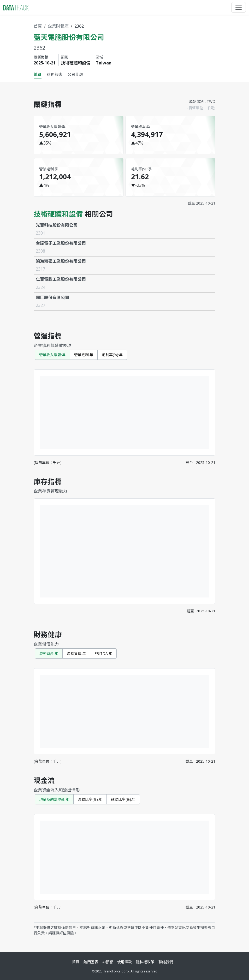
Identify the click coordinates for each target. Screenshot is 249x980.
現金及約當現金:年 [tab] (54, 799)
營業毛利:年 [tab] (84, 355)
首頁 (38, 26)
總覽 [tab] (38, 74)
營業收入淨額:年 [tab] (52, 355)
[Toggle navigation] (239, 7)
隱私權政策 (145, 962)
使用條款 (124, 962)
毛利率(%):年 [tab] (112, 355)
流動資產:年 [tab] (49, 653)
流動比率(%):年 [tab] (90, 799)
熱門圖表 (91, 962)
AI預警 (108, 962)
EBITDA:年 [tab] (103, 653)
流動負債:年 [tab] (76, 653)
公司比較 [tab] (75, 74)
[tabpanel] (124, 515)
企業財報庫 (58, 26)
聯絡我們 (166, 962)
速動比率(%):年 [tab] (123, 799)
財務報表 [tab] (55, 74)
